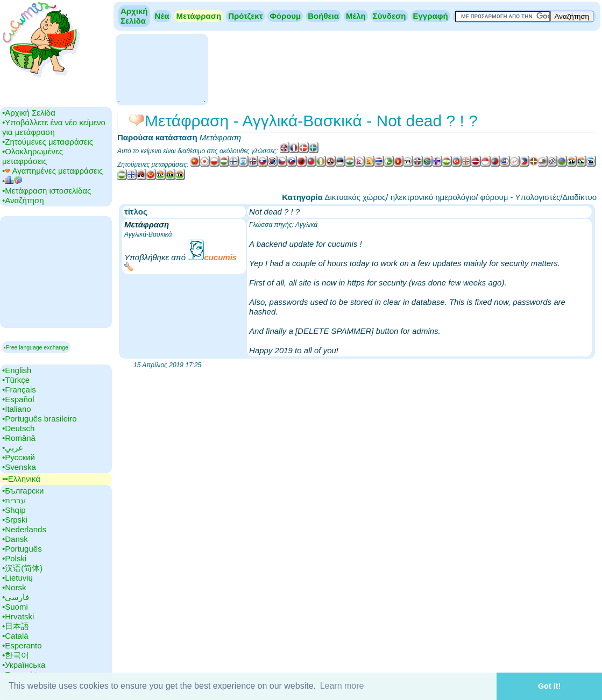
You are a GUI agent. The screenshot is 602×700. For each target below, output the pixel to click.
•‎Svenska (19, 467)
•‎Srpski (15, 520)
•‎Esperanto (22, 645)
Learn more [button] (342, 686)
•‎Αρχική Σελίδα (29, 113)
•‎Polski (14, 558)
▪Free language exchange (36, 347)
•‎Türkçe (16, 380)
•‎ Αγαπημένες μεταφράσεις (52, 171)
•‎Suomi (15, 607)
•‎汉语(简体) (22, 568)
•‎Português (22, 549)
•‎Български (23, 491)
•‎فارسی (16, 597)
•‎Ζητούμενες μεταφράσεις (48, 142)
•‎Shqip (14, 510)
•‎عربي (13, 448)
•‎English (17, 370)
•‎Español (18, 399)
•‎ (12, 181)
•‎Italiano (17, 409)
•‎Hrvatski (18, 616)
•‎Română (19, 438)
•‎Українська (24, 665)
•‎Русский (19, 457)
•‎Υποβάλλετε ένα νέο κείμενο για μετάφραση (54, 127)
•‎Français (19, 390)
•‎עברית (14, 500)
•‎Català (15, 636)
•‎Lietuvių (17, 578)
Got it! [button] (549, 686)
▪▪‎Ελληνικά (21, 479)
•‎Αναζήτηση (23, 200)
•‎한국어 (16, 655)
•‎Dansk (15, 539)
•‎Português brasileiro (40, 419)
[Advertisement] (162, 69)
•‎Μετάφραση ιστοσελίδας (47, 191)
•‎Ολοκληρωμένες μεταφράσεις (33, 156)
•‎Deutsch (18, 428)
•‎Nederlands (24, 529)
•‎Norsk (14, 587)
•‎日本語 (16, 626)
